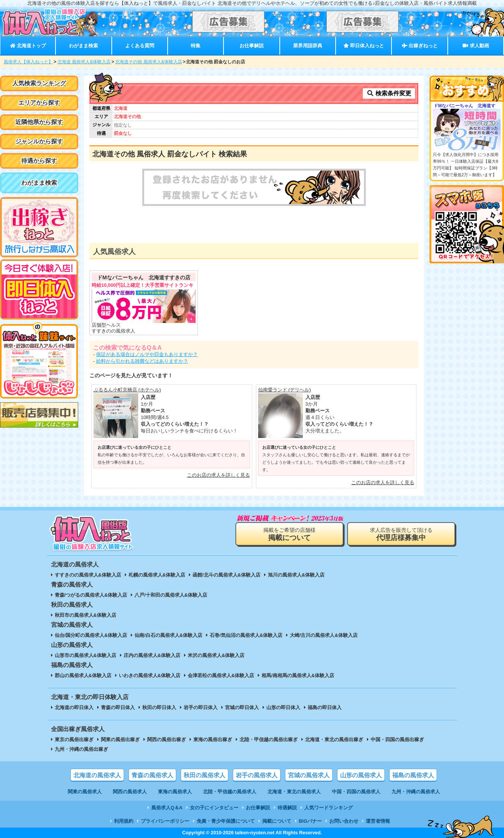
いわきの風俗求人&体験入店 (150, 675)
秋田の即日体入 (159, 707)
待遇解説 (287, 808)
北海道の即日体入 (74, 707)
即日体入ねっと (364, 46)
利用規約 (124, 821)
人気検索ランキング (39, 83)
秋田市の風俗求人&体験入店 (85, 615)
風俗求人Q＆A (167, 808)
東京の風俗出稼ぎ (74, 739)
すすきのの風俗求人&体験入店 (88, 575)
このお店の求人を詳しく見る (218, 475)
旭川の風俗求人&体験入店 (296, 575)
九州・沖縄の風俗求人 (416, 792)
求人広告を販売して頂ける (401, 534)
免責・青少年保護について (226, 821)
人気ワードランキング (329, 808)
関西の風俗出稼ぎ (167, 739)
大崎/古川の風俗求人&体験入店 (324, 635)
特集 (196, 46)
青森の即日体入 (118, 707)
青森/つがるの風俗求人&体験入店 (91, 595)
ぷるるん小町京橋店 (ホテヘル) (127, 390)
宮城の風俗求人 (309, 775)
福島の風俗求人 (413, 775)
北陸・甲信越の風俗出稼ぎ (269, 739)
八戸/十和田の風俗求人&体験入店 (171, 595)
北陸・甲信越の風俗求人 (230, 792)
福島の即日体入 (325, 707)
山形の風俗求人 (361, 775)
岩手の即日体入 (201, 707)
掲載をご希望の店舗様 (289, 534)
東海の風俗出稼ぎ (213, 739)
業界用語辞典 (308, 46)
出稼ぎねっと (420, 46)
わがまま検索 (83, 46)
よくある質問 (140, 46)
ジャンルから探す (39, 141)
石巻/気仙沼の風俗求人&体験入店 (246, 635)
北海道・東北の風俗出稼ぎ (334, 739)
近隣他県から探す (39, 122)
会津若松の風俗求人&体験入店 (221, 675)
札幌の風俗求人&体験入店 (157, 575)
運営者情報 (378, 821)
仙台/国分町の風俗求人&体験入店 (91, 635)
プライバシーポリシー (165, 821)
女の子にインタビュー (214, 808)
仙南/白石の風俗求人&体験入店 (168, 635)
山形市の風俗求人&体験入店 (85, 655)
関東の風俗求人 (85, 792)
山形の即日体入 (283, 707)
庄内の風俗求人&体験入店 (152, 655)
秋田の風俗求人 (205, 775)
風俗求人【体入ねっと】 (28, 62)
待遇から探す (39, 161)
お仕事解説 (252, 46)
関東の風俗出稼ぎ (120, 739)
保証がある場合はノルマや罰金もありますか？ (147, 354)
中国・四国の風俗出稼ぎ (397, 739)
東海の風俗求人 (175, 792)
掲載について (277, 821)
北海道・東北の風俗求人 (294, 792)
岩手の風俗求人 (257, 775)
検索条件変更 (389, 93)
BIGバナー (310, 821)
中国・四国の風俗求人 (356, 792)
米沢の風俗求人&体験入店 (216, 655)
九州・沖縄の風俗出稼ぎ (81, 749)
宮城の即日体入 (242, 707)
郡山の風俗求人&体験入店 (83, 675)
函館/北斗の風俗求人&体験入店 (226, 575)
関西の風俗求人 (130, 792)
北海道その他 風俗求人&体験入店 (148, 62)
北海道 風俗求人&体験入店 (84, 62)
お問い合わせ (344, 821)
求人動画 (476, 46)
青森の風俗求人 (152, 775)
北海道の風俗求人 (97, 775)
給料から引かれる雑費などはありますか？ (142, 361)
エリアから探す (39, 103)
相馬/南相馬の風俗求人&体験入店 (298, 675)
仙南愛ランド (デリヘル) (285, 390)
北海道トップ (28, 46)
